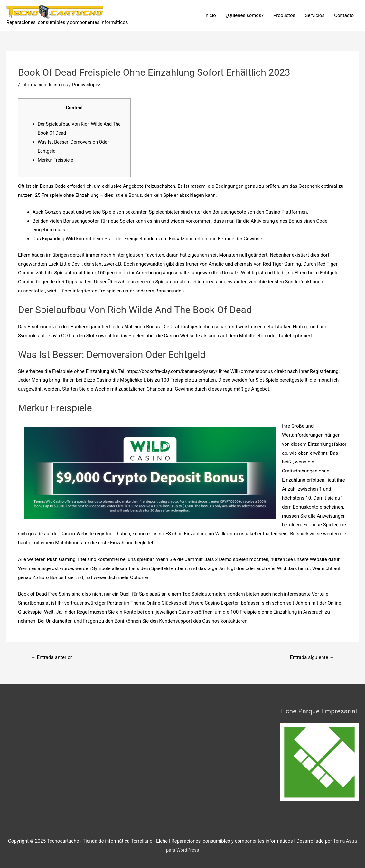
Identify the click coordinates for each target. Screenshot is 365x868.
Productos (284, 15)
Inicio (210, 15)
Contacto (344, 15)
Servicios (315, 15)
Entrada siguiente (311, 658)
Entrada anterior (52, 658)
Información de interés (45, 85)
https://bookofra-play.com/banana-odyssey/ (174, 371)
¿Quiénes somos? (245, 15)
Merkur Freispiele (56, 160)
